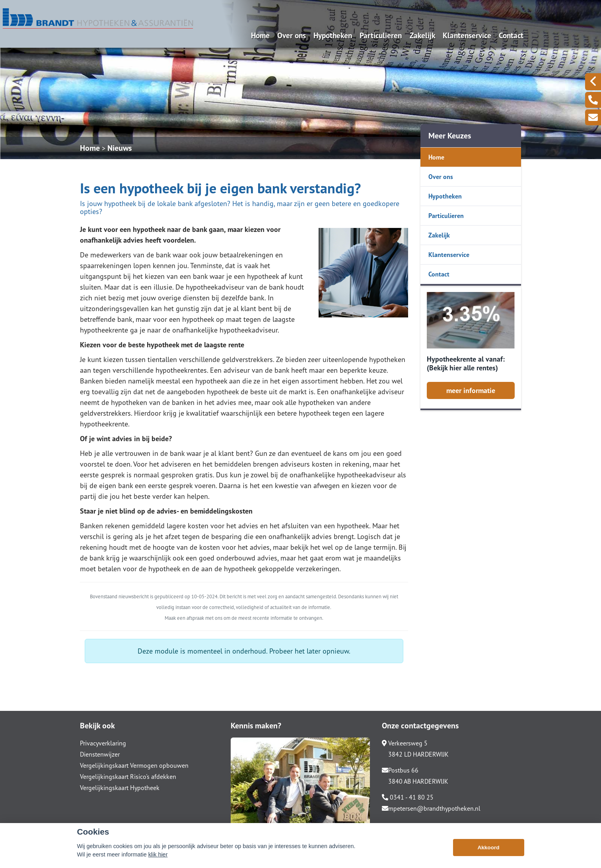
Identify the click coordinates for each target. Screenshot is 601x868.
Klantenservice (467, 35)
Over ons (292, 35)
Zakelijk (422, 35)
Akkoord (488, 848)
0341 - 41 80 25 (408, 797)
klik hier (158, 854)
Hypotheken (333, 35)
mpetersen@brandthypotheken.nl (431, 808)
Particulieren (381, 35)
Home (260, 35)
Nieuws (120, 148)
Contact (511, 35)
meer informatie (471, 390)
